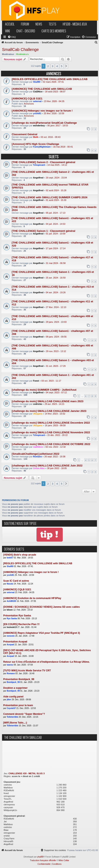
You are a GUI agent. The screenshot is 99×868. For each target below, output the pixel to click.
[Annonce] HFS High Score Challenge (35, 144)
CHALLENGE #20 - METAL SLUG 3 (27, 773)
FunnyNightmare (42, 147)
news (39, 24)
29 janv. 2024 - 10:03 (56, 322)
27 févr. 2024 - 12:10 (56, 307)
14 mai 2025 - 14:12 (57, 165)
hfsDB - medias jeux (75, 24)
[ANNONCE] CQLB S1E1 (27, 99)
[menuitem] (12, 37)
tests (52, 24)
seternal (37, 101)
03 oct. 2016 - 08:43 (51, 137)
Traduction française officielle (43, 860)
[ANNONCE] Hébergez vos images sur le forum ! (42, 111)
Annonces (29, 104)
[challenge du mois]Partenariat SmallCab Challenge (44, 123)
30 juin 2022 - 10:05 (57, 468)
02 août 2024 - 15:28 (56, 190)
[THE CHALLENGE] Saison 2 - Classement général (43, 162)
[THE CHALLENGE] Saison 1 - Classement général (43, 231)
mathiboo (38, 447)
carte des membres (54, 31)
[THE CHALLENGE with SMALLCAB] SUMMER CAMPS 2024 (49, 197)
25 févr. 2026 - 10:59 (54, 113)
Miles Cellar (64, 860)
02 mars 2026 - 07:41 (53, 82)
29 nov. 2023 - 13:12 (56, 351)
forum (25, 24)
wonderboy (39, 126)
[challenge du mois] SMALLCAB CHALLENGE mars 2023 (47, 401)
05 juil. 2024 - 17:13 (56, 213)
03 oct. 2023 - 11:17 (51, 381)
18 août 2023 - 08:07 (55, 92)
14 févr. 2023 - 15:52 (55, 414)
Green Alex (39, 468)
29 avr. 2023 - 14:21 (54, 404)
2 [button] (48, 66)
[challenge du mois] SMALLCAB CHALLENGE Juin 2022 (47, 466)
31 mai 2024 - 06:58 (56, 263)
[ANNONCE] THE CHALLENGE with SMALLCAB (42, 89)
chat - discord (26, 31)
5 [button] (62, 66)
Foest (36, 381)
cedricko (38, 404)
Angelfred (38, 178)
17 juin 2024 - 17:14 (56, 248)
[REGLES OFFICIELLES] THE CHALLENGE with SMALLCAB (50, 79)
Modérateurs (22, 54)
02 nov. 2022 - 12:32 (56, 447)
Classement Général (24, 134)
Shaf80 (37, 82)
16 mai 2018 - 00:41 (63, 147)
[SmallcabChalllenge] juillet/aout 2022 (35, 454)
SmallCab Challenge (20, 50)
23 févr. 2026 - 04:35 (54, 101)
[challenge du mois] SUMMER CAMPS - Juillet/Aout (44, 390)
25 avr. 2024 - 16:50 (56, 278)
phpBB (40, 857)
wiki (7, 31)
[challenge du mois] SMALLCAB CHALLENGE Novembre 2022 (51, 432)
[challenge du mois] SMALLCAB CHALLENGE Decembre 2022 (51, 423)
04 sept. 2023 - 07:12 (56, 392)
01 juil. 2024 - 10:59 (56, 234)
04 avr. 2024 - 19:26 (56, 292)
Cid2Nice (38, 92)
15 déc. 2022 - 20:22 (58, 435)
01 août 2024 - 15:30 (56, 200)
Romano (38, 457)
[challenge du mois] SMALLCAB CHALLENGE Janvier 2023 (49, 411)
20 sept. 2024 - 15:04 (56, 178)
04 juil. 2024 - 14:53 (56, 224)
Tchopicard (39, 165)
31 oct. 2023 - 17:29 (56, 366)
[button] (66, 66)
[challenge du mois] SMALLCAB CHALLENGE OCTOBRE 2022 (51, 444)
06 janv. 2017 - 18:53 (58, 126)
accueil (10, 24)
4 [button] (57, 66)
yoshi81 (37, 113)
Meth (36, 137)
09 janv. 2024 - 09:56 (56, 337)
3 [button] (53, 66)
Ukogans (38, 414)
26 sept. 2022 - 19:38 (55, 457)
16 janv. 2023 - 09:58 (55, 425)
